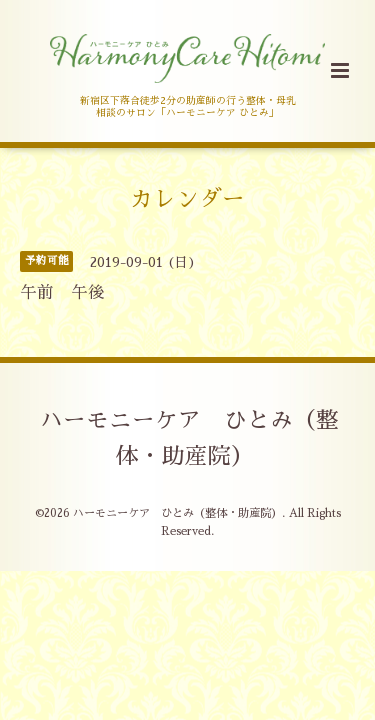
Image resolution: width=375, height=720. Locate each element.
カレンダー (187, 198)
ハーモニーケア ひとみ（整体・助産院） (189, 438)
